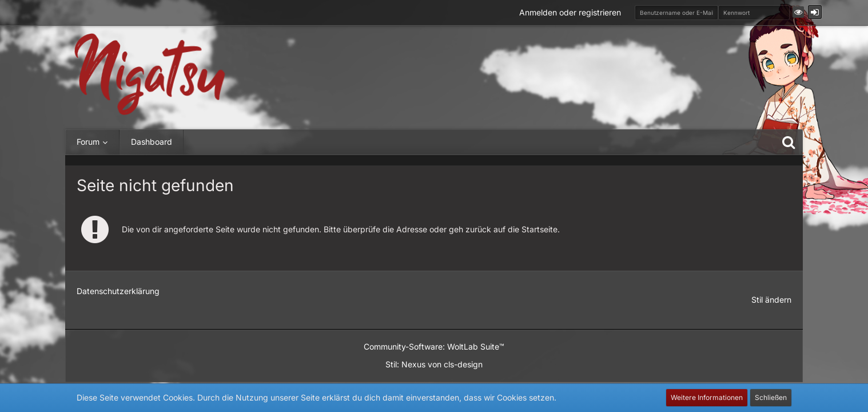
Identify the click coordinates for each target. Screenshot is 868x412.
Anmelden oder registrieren (570, 12)
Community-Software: (434, 346)
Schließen (771, 397)
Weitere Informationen (707, 397)
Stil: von (434, 364)
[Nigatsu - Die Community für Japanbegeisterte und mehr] (150, 75)
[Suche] (789, 142)
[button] (798, 12)
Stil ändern (771, 300)
